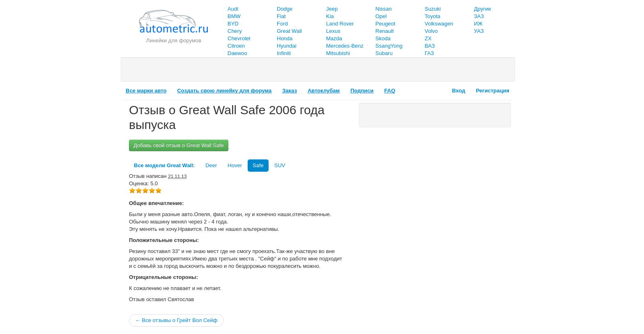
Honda (285, 38)
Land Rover (340, 24)
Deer (211, 165)
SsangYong (389, 46)
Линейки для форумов (174, 40)
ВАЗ (430, 46)
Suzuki (433, 9)
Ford (282, 24)
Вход (459, 91)
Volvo (431, 31)
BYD (233, 24)
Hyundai (287, 46)
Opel (381, 16)
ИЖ (478, 24)
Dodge (285, 9)
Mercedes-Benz (345, 46)
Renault (385, 31)
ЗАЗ (479, 16)
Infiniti (284, 53)
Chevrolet (239, 38)
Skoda (383, 38)
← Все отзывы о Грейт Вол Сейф (176, 320)
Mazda (334, 38)
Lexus (333, 31)
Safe (258, 165)
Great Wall (289, 31)
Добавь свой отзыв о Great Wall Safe (179, 145)
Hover (235, 165)
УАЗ (479, 31)
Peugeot (385, 24)
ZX (428, 38)
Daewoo (237, 53)
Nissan (384, 9)
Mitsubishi (338, 53)
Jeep (332, 9)
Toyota (432, 16)
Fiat (281, 16)
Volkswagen (439, 24)
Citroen (236, 46)
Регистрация (493, 91)
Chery (235, 31)
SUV (280, 165)
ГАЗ (429, 53)
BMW (234, 16)
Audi (233, 9)
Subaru (384, 53)
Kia (330, 16)
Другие (483, 9)
